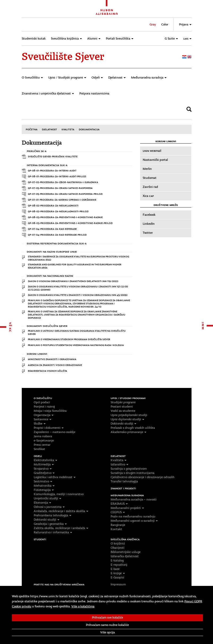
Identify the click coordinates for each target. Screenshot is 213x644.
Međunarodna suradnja (149, 77)
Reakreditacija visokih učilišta (47, 371)
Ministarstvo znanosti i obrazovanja (52, 359)
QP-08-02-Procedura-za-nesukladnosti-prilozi (58, 211)
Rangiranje (118, 525)
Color (165, 24)
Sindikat (39, 449)
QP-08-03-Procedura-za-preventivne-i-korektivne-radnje (65, 217)
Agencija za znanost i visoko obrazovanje (55, 365)
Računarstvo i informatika (53, 532)
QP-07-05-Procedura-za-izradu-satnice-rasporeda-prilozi (65, 194)
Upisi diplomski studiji (127, 419)
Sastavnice (43, 419)
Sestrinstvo (43, 481)
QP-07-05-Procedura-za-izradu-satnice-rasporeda (60, 188)
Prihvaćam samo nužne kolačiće (107, 625)
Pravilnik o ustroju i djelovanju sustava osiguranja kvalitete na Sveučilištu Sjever (77, 332)
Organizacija (44, 415)
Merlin (147, 169)
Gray (153, 24)
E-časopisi (117, 577)
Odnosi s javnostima (49, 507)
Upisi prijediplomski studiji (129, 415)
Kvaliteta (68, 129)
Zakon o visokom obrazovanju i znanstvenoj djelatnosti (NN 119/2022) (73, 281)
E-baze (115, 569)
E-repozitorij (119, 565)
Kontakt (116, 529)
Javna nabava (43, 436)
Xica (148, 196)
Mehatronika (44, 486)
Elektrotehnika (45, 460)
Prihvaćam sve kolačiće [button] (108, 617)
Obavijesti (118, 548)
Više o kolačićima (83, 606)
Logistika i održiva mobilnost (55, 477)
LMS (187, 38)
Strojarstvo (43, 469)
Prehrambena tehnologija (53, 515)
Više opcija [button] (108, 632)
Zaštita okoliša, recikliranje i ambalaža (61, 528)
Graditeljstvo (44, 473)
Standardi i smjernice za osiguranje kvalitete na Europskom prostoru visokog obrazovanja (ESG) (79, 258)
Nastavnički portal (155, 160)
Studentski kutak (34, 38)
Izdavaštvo (119, 464)
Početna (32, 129)
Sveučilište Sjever (63, 57)
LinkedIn (149, 224)
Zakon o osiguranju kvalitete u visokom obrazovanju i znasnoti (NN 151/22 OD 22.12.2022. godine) (78, 288)
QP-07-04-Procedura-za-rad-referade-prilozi (57, 235)
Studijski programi (123, 402)
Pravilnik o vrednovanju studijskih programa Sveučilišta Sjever (69, 339)
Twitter (148, 233)
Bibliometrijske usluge (126, 552)
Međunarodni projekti (127, 508)
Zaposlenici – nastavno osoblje (55, 432)
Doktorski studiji (123, 423)
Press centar (42, 445)
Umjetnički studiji (47, 498)
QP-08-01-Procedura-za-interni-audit (52, 170)
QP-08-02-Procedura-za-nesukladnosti (53, 206)
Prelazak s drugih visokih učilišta (133, 428)
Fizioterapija (44, 490)
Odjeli (97, 77)
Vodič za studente (123, 411)
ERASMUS (119, 504)
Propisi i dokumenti (49, 428)
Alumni (94, 38)
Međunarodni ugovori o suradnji (134, 521)
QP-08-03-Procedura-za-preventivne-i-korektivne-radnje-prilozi (70, 223)
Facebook (149, 215)
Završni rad (150, 187)
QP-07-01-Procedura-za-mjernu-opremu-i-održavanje (62, 200)
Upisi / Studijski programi (67, 77)
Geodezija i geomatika (50, 524)
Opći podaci (42, 402)
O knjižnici (118, 543)
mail (152, 151)
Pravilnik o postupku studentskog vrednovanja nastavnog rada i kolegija (76, 345)
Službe (40, 423)
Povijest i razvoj (44, 407)
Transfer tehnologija (124, 481)
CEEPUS (118, 512)
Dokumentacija (89, 129)
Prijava (185, 24)
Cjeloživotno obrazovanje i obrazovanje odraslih (143, 477)
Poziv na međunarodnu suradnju (133, 516)
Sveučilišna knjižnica (66, 38)
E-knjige (118, 573)
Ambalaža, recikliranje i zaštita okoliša (61, 511)
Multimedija (44, 464)
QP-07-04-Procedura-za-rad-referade (52, 229)
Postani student (122, 407)
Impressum (118, 584)
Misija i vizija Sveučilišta (50, 411)
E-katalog (117, 560)
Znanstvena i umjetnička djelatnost (48, 93)
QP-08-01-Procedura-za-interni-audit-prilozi (57, 176)
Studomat (150, 178)
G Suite (171, 38)
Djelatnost (117, 77)
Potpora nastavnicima (94, 93)
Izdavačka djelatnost (125, 556)
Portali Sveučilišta (120, 38)
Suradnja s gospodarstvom (129, 469)
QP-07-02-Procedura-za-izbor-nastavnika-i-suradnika (63, 182)
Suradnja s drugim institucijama (132, 473)
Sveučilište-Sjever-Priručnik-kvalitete (53, 156)
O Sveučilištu (32, 77)
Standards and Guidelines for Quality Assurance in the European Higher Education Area (75, 266)
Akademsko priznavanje (129, 432)
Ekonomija (42, 503)
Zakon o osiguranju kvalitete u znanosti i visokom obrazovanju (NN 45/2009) (78, 295)
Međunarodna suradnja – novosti (134, 499)
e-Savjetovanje (44, 440)
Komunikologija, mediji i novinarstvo (59, 494)
